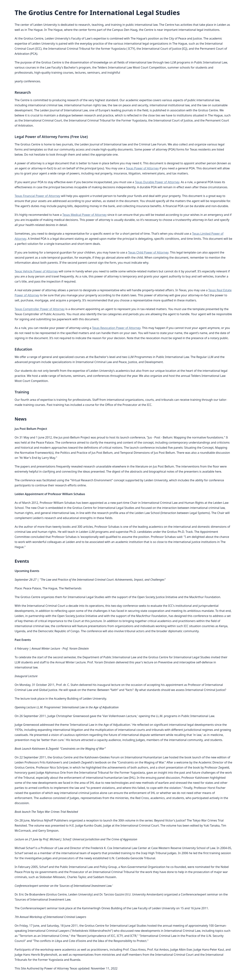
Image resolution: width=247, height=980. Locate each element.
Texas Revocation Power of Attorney (116, 328)
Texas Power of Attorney (142, 168)
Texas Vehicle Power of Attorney (36, 271)
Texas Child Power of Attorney (148, 252)
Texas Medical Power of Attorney (85, 215)
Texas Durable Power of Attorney (157, 182)
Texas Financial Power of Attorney (38, 196)
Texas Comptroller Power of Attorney (40, 309)
